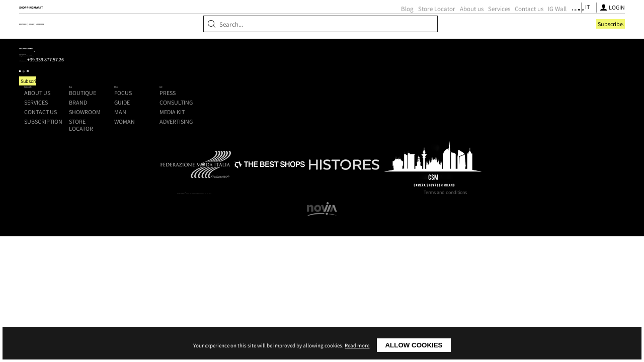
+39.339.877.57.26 (153, 146)
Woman (399, 156)
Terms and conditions (445, 278)
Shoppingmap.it (138, 118)
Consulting (491, 137)
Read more (357, 345)
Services (385, 23)
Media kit (487, 147)
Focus (398, 127)
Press (482, 127)
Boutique (113, 52)
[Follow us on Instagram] (474, 23)
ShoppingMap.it (151, 22)
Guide (397, 137)
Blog (293, 23)
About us (357, 23)
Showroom (188, 52)
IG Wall (443, 23)
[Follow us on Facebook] (465, 23)
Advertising (491, 156)
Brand (149, 52)
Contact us (415, 23)
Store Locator (323, 23)
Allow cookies (414, 345)
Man (395, 147)
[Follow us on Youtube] (484, 23)
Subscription (237, 156)
